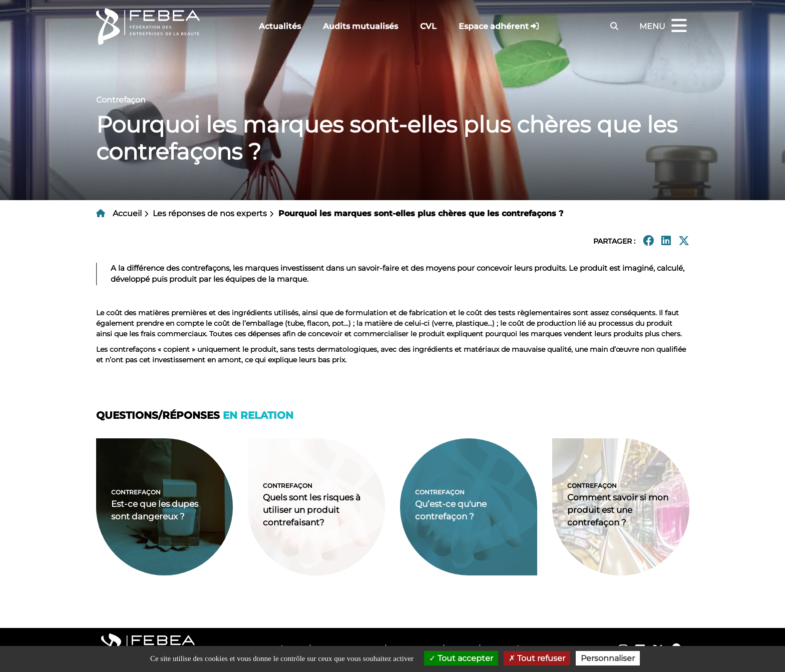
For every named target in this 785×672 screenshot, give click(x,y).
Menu (664, 26)
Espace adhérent (494, 26)
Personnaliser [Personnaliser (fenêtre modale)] (608, 658)
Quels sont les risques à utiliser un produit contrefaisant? (312, 510)
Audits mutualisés (360, 26)
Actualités (280, 26)
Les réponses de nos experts (210, 213)
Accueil (127, 213)
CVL (428, 26)
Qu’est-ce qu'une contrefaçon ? (451, 510)
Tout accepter (461, 658)
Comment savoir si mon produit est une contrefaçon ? (618, 510)
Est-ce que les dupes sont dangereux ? (155, 510)
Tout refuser (537, 658)
